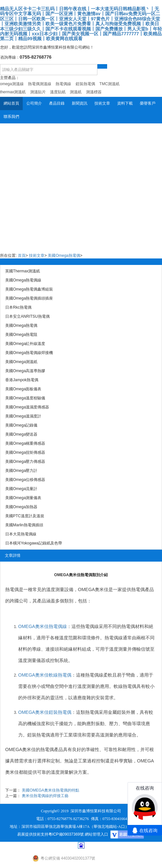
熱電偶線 (90, 626)
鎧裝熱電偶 (39, 735)
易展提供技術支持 (33, 834)
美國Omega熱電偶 (64, 256)
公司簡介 (34, 103)
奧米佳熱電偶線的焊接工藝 (45, 796)
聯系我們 (11, 117)
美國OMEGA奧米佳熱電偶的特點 (50, 790)
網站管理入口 (96, 834)
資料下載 (125, 103)
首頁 (22, 256)
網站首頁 (11, 103)
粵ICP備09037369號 (66, 834)
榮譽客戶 (148, 103)
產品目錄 (57, 103)
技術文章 (102, 103)
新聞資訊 (80, 103)
